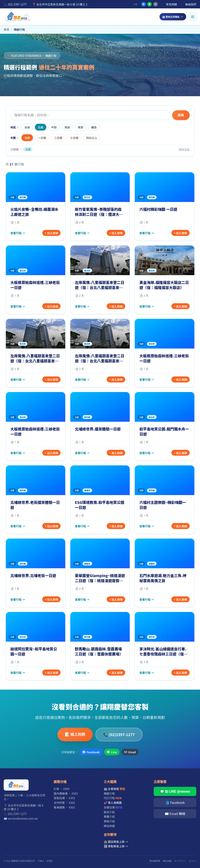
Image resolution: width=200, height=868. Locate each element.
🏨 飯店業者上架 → (116, 842)
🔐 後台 (193, 861)
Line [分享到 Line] (112, 752)
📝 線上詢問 (75, 734)
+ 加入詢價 (52, 233)
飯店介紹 (109, 812)
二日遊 (58, 138)
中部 (54, 127)
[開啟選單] (193, 17)
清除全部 (184, 149)
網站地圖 (109, 826)
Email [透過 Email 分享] (130, 752)
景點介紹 (109, 821)
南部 (67, 127)
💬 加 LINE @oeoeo (175, 791)
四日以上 (92, 138)
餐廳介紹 (109, 816)
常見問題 (171, 4)
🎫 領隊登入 (180, 861)
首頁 (7, 29)
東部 (81, 127)
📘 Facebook (175, 802)
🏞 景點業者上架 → (116, 846)
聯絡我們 (191, 4)
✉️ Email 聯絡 (175, 814)
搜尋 (181, 115)
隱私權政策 (155, 861)
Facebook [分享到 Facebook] (91, 752)
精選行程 (109, 793)
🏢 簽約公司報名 (173, 17)
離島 (94, 127)
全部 (27, 127)
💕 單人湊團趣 (113, 803)
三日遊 (74, 138)
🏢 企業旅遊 (115, 789)
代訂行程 (113, 798)
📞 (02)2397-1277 (119, 734)
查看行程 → (18, 233)
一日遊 (42, 138)
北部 (41, 127)
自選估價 (113, 807)
